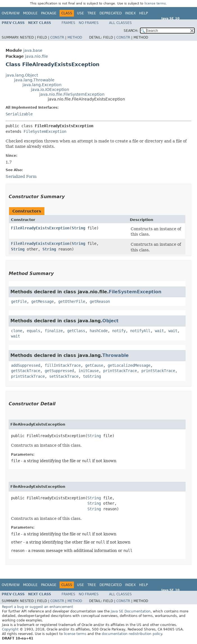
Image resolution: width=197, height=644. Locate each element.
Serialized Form (21, 176)
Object (110, 321)
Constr (57, 37)
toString (92, 376)
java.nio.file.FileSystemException (72, 94)
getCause (94, 365)
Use (81, 13)
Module (30, 13)
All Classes (120, 23)
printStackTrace (120, 371)
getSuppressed (59, 371)
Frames (68, 23)
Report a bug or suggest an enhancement (38, 607)
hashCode (99, 331)
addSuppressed (26, 365)
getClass (76, 331)
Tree (92, 13)
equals (33, 331)
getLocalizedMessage (129, 365)
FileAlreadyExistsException (40, 228)
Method (75, 37)
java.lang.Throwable (34, 80)
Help (143, 13)
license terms (155, 4)
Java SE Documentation (131, 611)
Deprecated (111, 13)
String (78, 228)
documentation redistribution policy (132, 634)
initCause (89, 371)
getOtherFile (72, 301)
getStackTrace (26, 371)
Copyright (10, 629)
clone (17, 331)
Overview (11, 13)
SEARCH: (131, 31)
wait (159, 331)
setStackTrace (64, 376)
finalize (54, 331)
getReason (100, 301)
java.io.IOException (50, 90)
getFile (19, 301)
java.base (33, 50)
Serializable (19, 114)
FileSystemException (45, 131)
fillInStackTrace (63, 365)
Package (49, 13)
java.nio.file (37, 56)
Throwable (116, 355)
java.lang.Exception (42, 85)
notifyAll (140, 331)
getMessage (42, 301)
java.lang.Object (22, 75)
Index (130, 13)
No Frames (89, 23)
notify (119, 331)
